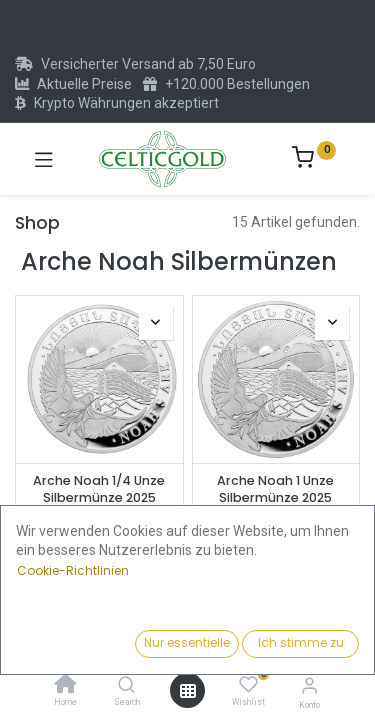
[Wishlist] (248, 685)
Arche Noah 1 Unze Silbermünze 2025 (275, 489)
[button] (294, 645)
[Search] (126, 686)
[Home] (66, 686)
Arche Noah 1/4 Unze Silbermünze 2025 (99, 489)
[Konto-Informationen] (309, 685)
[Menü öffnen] (188, 691)
